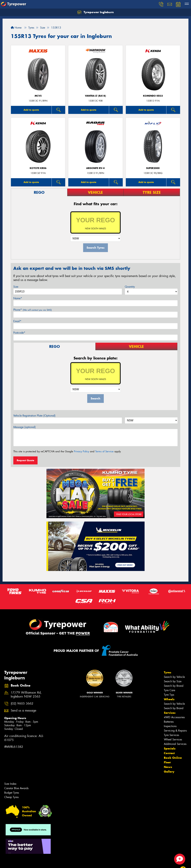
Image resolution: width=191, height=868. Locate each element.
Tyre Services (171, 735)
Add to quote (31, 110)
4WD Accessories (174, 717)
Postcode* (19, 333)
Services (170, 713)
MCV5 (38, 96)
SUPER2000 (153, 168)
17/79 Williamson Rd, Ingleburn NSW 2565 (26, 695)
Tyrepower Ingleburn (96, 12)
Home (16, 28)
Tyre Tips (169, 695)
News (168, 767)
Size (16, 287)
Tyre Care (169, 690)
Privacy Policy (82, 451)
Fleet (167, 762)
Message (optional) (24, 427)
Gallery (169, 772)
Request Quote (25, 460)
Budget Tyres (12, 793)
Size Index (10, 784)
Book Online (173, 758)
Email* (17, 321)
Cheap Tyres (11, 797)
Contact (169, 753)
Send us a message (23, 711)
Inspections (170, 726)
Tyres (168, 672)
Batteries (169, 722)
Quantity (130, 287)
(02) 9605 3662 (22, 704)
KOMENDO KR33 (153, 96)
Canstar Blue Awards (16, 788)
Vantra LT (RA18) (95, 96)
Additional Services (175, 744)
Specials (170, 748)
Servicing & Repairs (175, 731)
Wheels (169, 699)
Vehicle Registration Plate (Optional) (34, 416)
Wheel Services (173, 739)
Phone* (33, 310)
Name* (18, 298)
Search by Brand (174, 686)
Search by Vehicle (174, 677)
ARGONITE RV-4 (95, 168)
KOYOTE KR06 (38, 168)
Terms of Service (104, 451)
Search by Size (173, 681)
